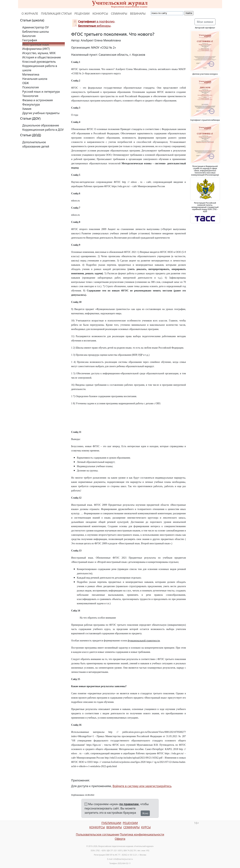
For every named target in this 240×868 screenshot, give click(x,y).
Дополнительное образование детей (36, 144)
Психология (31, 87)
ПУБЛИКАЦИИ (111, 823)
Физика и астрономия (38, 100)
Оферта (120, 839)
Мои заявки (205, 22)
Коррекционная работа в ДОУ (43, 130)
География (30, 40)
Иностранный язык (36, 44)
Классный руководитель (39, 62)
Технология (30, 96)
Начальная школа (35, 79)
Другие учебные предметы (41, 113)
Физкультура (31, 104)
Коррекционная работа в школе (40, 68)
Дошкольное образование (41, 125)
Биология (29, 36)
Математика (31, 74)
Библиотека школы (36, 32)
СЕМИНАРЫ (119, 14)
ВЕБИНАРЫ (138, 14)
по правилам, (129, 804)
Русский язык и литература (41, 92)
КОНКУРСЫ (100, 14)
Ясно (145, 813)
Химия (27, 109)
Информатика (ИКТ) (36, 49)
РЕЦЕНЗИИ (82, 14)
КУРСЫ (146, 827)
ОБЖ (26, 83)
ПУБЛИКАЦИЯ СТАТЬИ (56, 14)
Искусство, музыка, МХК (39, 53)
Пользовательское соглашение (97, 834)
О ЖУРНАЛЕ (30, 14)
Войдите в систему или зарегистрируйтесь (142, 786)
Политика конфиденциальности (142, 834)
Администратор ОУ (36, 27)
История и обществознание (42, 57)
